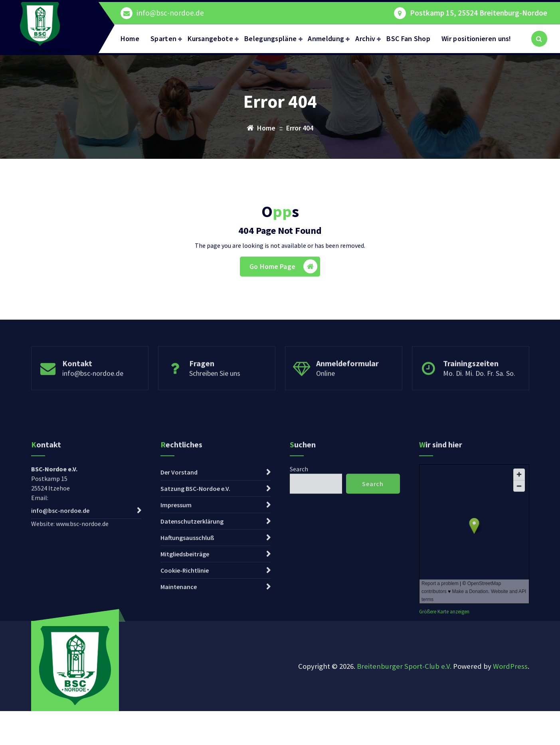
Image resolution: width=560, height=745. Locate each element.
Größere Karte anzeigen (444, 709)
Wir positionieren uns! (476, 39)
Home (130, 39)
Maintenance (179, 684)
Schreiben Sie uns (215, 398)
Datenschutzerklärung (192, 619)
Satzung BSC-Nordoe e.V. (195, 586)
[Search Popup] (539, 39)
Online (326, 398)
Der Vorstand (179, 569)
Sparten (163, 39)
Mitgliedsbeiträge (185, 651)
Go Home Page (283, 266)
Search (299, 566)
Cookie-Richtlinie (185, 668)
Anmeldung (326, 39)
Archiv (365, 39)
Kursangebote (210, 39)
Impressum (176, 602)
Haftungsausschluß (187, 635)
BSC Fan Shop (408, 39)
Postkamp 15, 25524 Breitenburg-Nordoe (479, 13)
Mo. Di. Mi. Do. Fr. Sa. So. (479, 398)
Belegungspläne (270, 39)
